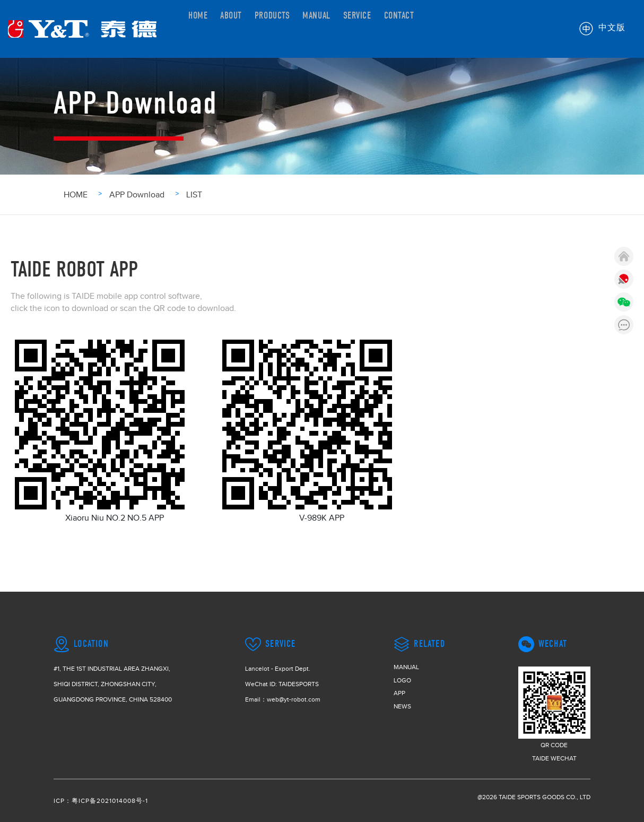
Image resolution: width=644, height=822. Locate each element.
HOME (201, 28)
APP (399, 693)
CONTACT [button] (443, 28)
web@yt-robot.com (294, 699)
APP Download (137, 194)
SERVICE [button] (393, 28)
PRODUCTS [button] (290, 28)
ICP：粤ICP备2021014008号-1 (101, 801)
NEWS (402, 706)
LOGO (402, 680)
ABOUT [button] (240, 28)
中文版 (603, 29)
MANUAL (344, 28)
